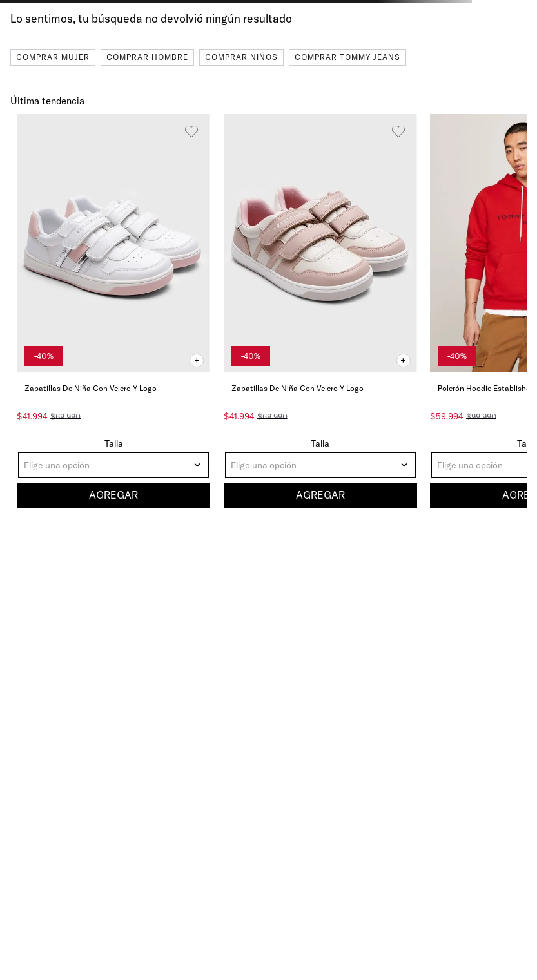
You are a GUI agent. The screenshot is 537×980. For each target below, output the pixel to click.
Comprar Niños (241, 57)
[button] (197, 360)
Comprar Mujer (53, 57)
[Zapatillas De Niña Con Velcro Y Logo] (113, 313)
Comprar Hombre (147, 57)
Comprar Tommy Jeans (347, 57)
